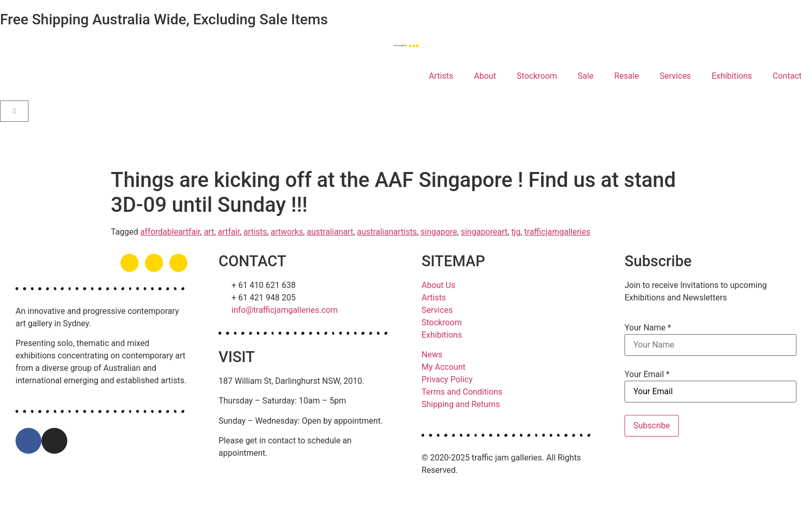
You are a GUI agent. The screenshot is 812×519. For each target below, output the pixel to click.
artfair (229, 232)
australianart (330, 232)
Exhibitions (732, 76)
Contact (787, 76)
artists (255, 232)
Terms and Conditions (462, 392)
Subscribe (652, 426)
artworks (287, 232)
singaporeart (484, 232)
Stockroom (537, 76)
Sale (586, 76)
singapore (439, 232)
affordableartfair (170, 232)
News (432, 355)
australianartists (387, 232)
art (209, 232)
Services (675, 76)
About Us (438, 285)
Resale (627, 76)
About (485, 76)
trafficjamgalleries (557, 232)
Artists (441, 76)
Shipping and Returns (461, 404)
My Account (444, 367)
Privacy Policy (447, 379)
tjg (516, 232)
